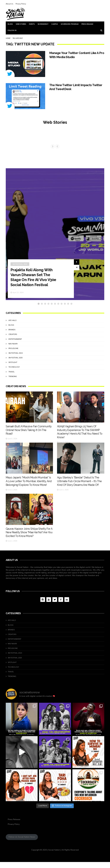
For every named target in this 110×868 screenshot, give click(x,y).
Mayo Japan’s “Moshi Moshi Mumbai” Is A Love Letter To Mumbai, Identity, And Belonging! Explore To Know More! (29, 488)
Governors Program (70, 24)
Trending (13, 379)
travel (11, 374)
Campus (55, 24)
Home (8, 38)
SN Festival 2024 (20, 266)
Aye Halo (13, 322)
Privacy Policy (21, 4)
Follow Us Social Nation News (22, 843)
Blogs (10, 24)
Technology (14, 369)
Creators (13, 336)
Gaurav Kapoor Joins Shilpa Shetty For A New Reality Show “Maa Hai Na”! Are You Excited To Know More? (29, 539)
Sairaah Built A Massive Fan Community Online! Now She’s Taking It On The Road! (29, 433)
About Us (10, 4)
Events (32, 24)
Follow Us (12, 30)
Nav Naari (13, 346)
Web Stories (21, 24)
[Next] (102, 147)
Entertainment (15, 341)
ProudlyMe (13, 350)
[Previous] (8, 147)
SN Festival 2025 (16, 360)
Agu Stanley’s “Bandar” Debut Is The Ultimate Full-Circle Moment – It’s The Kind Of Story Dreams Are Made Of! (80, 488)
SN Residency (43, 24)
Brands (12, 332)
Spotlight (13, 364)
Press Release (87, 24)
